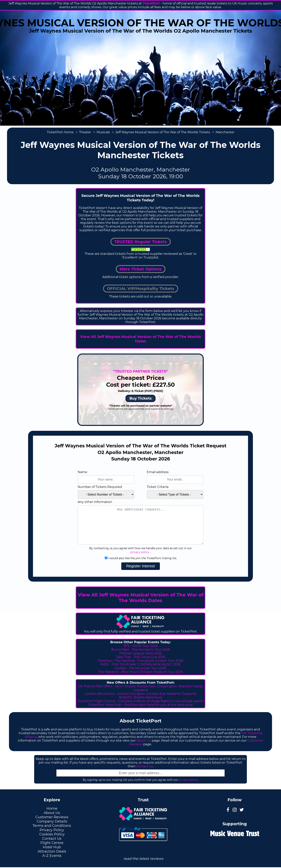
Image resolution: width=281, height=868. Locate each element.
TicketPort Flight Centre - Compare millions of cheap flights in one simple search (140, 701)
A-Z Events (52, 856)
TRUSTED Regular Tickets (141, 242)
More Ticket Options (141, 269)
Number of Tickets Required (100, 487)
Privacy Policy (52, 830)
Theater (85, 132)
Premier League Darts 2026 (140, 653)
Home (52, 808)
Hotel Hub (52, 847)
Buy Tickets (140, 398)
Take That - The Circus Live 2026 (141, 657)
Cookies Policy (52, 834)
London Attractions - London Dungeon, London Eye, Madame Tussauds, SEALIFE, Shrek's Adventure (141, 696)
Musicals (103, 132)
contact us (145, 766)
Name (82, 472)
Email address (158, 472)
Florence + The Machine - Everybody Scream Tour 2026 (141, 661)
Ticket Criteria (158, 487)
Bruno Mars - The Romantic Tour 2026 (141, 650)
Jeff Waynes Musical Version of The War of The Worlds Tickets (163, 132)
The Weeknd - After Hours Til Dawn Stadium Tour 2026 (141, 672)
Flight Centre (52, 843)
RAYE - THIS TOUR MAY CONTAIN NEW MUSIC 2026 (141, 664)
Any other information (95, 502)
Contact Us (52, 839)
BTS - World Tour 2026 (141, 646)
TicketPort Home (60, 132)
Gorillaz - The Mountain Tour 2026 (141, 668)
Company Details (52, 821)
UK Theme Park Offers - (97, 686)
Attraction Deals (52, 851)
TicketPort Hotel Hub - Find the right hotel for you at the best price (140, 705)
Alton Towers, (125, 686)
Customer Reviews (52, 817)
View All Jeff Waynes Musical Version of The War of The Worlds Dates (141, 339)
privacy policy (140, 552)
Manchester (225, 132)
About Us (144, 741)
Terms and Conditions (52, 826)
